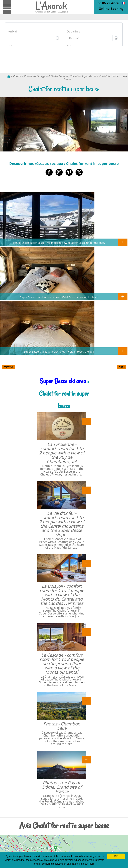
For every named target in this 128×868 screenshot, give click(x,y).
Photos (17, 76)
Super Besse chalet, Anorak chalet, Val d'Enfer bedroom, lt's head (59, 297)
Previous (8, 367)
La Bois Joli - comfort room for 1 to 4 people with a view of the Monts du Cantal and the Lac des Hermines (62, 595)
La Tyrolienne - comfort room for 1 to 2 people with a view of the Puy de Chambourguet (62, 453)
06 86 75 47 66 (108, 3)
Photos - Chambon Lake (62, 726)
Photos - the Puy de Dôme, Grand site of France (62, 787)
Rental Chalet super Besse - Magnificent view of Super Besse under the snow (59, 243)
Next (122, 367)
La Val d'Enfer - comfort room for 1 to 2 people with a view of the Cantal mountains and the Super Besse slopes (62, 524)
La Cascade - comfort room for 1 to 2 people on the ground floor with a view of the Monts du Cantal (62, 663)
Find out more (87, 864)
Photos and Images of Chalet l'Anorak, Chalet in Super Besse (60, 76)
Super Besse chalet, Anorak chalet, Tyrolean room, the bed (59, 351)
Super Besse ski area (63, 381)
